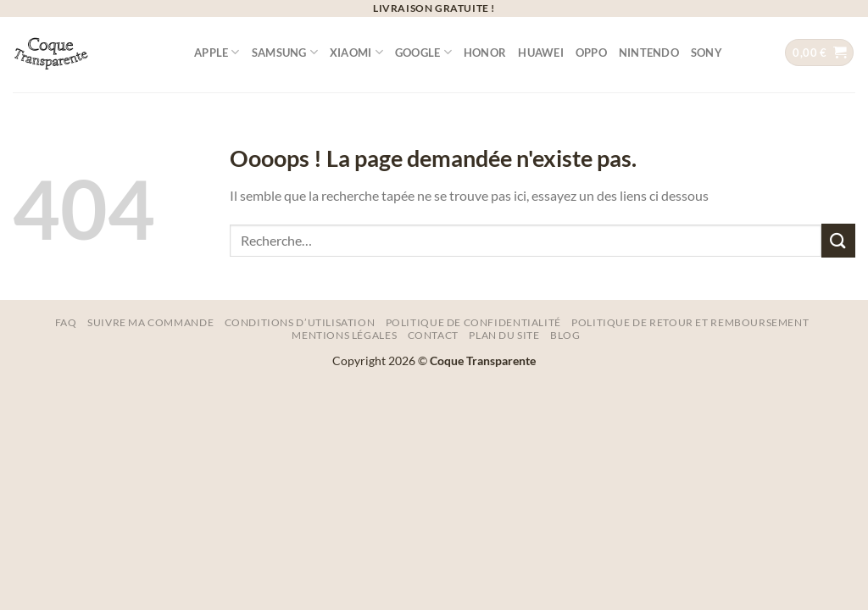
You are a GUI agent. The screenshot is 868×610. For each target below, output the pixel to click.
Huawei (541, 53)
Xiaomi (356, 52)
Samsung (285, 52)
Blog (565, 335)
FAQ (66, 322)
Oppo (591, 53)
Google (423, 52)
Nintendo (649, 53)
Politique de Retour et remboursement (690, 322)
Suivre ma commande (150, 322)
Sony (707, 53)
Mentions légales (344, 335)
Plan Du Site (504, 335)
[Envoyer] (838, 240)
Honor (485, 53)
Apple (217, 52)
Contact (433, 335)
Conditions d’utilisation (300, 322)
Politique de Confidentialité (473, 322)
